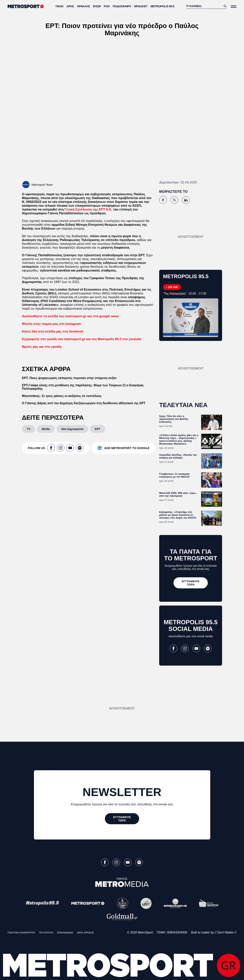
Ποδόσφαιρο (122, 6)
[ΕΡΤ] (98, 429)
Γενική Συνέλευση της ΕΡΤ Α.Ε (88, 209)
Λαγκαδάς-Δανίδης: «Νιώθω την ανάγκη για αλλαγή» (178, 456)
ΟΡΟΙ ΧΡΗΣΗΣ (85, 933)
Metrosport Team (42, 185)
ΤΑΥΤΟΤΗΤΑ (46, 933)
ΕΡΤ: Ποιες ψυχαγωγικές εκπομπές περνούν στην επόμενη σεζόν (69, 378)
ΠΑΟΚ (60, 6)
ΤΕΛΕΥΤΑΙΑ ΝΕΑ (183, 405)
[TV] (28, 429)
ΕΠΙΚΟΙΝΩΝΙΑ (65, 933)
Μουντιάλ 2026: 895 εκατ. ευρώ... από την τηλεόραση (178, 494)
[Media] (46, 429)
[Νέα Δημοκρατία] (72, 429)
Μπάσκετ (141, 6)
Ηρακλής (83, 6)
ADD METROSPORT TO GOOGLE (127, 448)
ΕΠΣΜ (97, 6)
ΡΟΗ (107, 6)
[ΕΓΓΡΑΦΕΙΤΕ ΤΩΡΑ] (191, 583)
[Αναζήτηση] (204, 6)
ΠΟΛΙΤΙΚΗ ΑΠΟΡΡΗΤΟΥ (21, 933)
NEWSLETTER (122, 792)
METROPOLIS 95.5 (162, 6)
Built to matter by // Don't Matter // (214, 932)
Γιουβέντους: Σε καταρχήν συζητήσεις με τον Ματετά (174, 475)
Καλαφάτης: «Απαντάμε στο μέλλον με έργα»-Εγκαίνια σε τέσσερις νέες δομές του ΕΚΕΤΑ (178, 515)
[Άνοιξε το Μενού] (234, 7)
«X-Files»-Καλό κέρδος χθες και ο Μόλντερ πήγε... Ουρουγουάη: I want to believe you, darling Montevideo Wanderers (179, 439)
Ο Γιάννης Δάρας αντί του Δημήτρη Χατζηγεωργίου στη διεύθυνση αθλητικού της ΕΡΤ (84, 403)
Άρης (70, 6)
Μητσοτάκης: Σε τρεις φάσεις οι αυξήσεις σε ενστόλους (62, 396)
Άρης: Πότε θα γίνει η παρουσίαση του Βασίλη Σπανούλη (174, 419)
